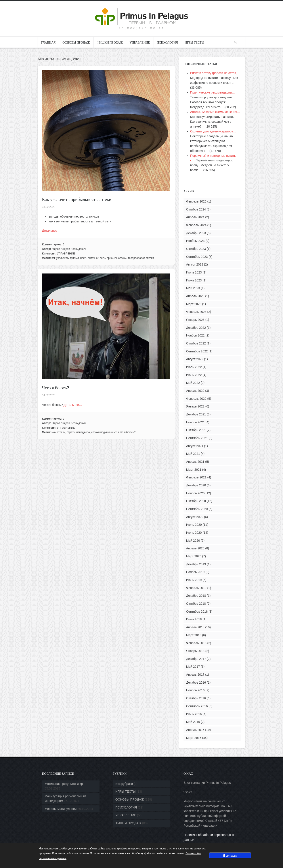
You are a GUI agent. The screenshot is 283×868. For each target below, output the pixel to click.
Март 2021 (194, 470)
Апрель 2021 (195, 462)
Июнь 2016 (194, 714)
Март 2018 (194, 635)
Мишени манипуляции (61, 809)
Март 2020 (194, 556)
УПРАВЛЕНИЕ (140, 42)
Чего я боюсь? (56, 388)
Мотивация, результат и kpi (64, 784)
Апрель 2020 (195, 548)
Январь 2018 (195, 651)
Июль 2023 (194, 272)
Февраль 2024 (196, 225)
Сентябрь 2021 (197, 438)
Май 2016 (193, 722)
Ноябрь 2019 (195, 572)
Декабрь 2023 (196, 233)
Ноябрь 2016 (195, 690)
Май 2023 (193, 288)
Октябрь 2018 (196, 604)
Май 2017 (193, 667)
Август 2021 (195, 446)
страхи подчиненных (104, 432)
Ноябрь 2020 (195, 493)
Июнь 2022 (194, 375)
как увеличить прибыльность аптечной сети (78, 258)
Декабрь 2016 (196, 683)
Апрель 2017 (195, 675)
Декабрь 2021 (196, 414)
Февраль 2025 (196, 201)
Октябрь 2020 (196, 501)
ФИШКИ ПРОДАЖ (110, 42)
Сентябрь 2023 (197, 257)
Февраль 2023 (196, 312)
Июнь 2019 (194, 580)
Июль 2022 (194, 367)
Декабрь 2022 (196, 328)
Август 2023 (195, 264)
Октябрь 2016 (196, 698)
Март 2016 (194, 738)
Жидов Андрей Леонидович (69, 249)
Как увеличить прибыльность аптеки (77, 199)
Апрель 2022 (195, 391)
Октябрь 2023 (196, 249)
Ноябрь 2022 (195, 335)
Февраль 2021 (196, 477)
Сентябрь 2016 (197, 706)
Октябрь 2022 (196, 343)
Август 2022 (195, 359)
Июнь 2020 (194, 533)
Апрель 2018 (195, 627)
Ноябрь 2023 (195, 241)
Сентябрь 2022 (197, 351)
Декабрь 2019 (196, 564)
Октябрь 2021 (196, 430)
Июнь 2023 (194, 280)
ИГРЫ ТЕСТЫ (194, 42)
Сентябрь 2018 (197, 612)
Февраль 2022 (196, 399)
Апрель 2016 (195, 730)
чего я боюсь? (127, 432)
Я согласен (230, 855)
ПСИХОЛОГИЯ (167, 42)
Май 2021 (193, 454)
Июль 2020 (194, 525)
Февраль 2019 (196, 588)
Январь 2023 (195, 320)
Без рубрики (124, 784)
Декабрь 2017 (196, 659)
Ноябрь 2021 (195, 422)
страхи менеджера (78, 432)
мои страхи (58, 432)
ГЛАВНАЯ (48, 42)
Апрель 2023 (195, 296)
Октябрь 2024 (196, 209)
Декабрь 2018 (196, 596)
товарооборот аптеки (141, 258)
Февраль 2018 (196, 643)
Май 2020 (193, 541)
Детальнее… (51, 231)
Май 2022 (193, 383)
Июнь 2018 (194, 619)
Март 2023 (194, 304)
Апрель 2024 (195, 217)
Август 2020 (195, 517)
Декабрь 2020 (196, 485)
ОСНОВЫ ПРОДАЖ (76, 42)
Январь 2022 (195, 406)
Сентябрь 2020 (197, 509)
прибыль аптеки (117, 258)
